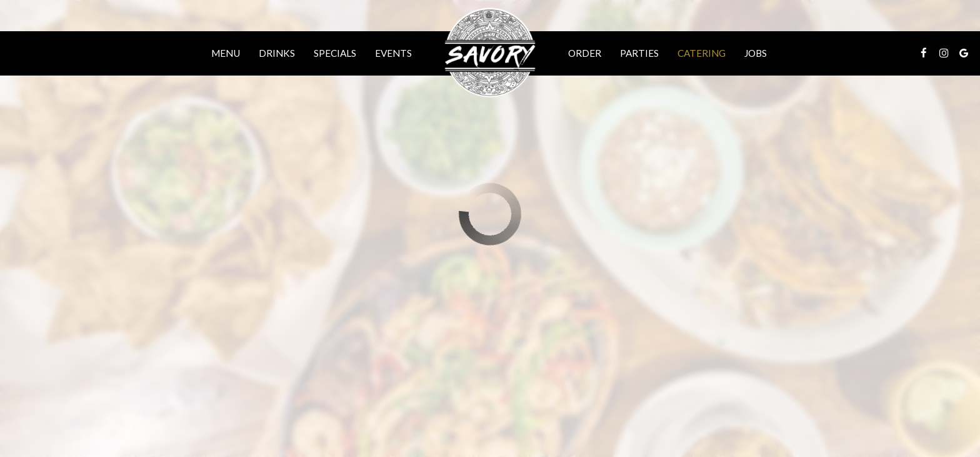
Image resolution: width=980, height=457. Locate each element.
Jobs (756, 53)
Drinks (277, 53)
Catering (702, 53)
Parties (639, 53)
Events (393, 53)
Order (585, 53)
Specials (335, 53)
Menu (226, 53)
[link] (490, 53)
